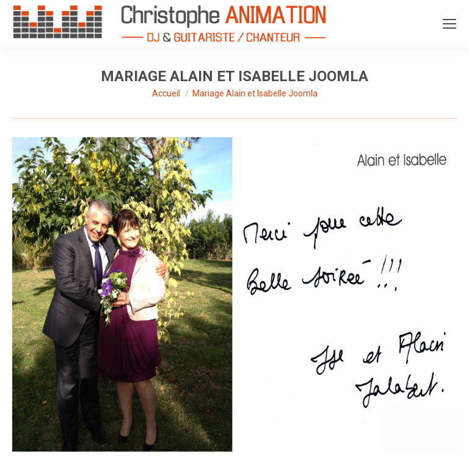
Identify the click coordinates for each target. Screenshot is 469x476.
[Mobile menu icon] (449, 24)
